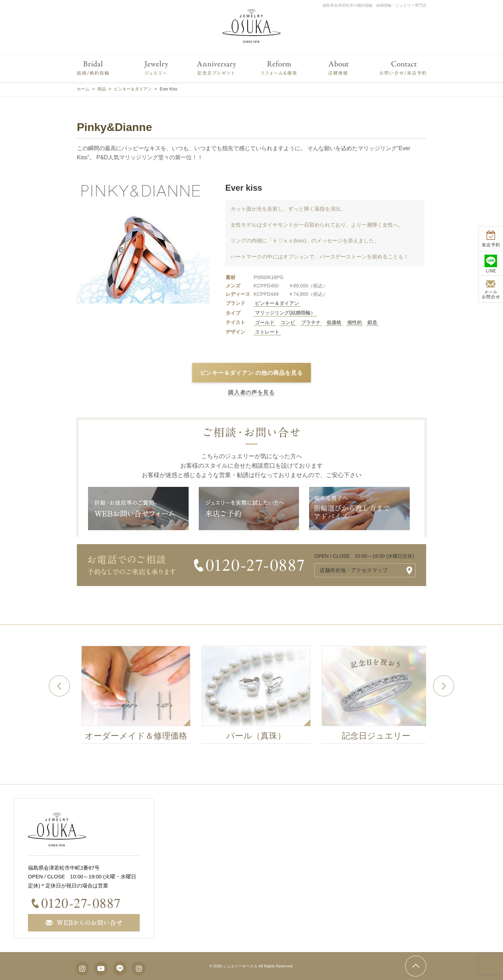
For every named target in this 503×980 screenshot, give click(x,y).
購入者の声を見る (251, 392)
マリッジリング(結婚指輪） (285, 313)
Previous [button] (59, 686)
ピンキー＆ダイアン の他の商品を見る (251, 373)
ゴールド (265, 322)
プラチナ (311, 322)
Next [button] (444, 686)
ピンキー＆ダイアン (277, 303)
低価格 (334, 322)
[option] (148, 697)
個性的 (355, 322)
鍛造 (372, 322)
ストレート (267, 332)
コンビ (288, 322)
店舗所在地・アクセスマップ (354, 570)
